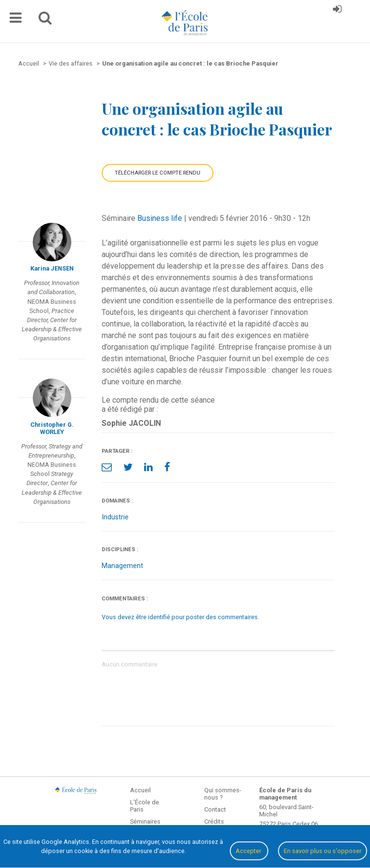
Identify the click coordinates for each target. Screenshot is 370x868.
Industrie (115, 517)
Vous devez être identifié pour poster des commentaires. (180, 617)
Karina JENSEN (52, 268)
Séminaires (145, 821)
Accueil (140, 790)
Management (122, 566)
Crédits (214, 821)
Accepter (249, 851)
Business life (160, 218)
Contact (215, 809)
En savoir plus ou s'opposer (323, 851)
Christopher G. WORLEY (52, 428)
